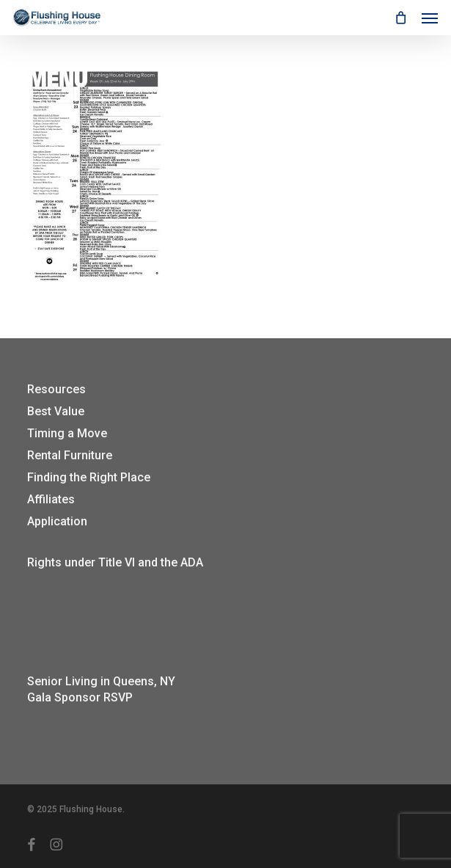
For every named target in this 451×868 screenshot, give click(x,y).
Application (57, 521)
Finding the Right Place (89, 477)
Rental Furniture (70, 455)
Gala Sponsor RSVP (80, 697)
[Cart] (400, 18)
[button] (430, 18)
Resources (56, 389)
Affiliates (51, 499)
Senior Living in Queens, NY (101, 681)
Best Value (56, 411)
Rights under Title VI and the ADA (115, 562)
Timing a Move (67, 433)
